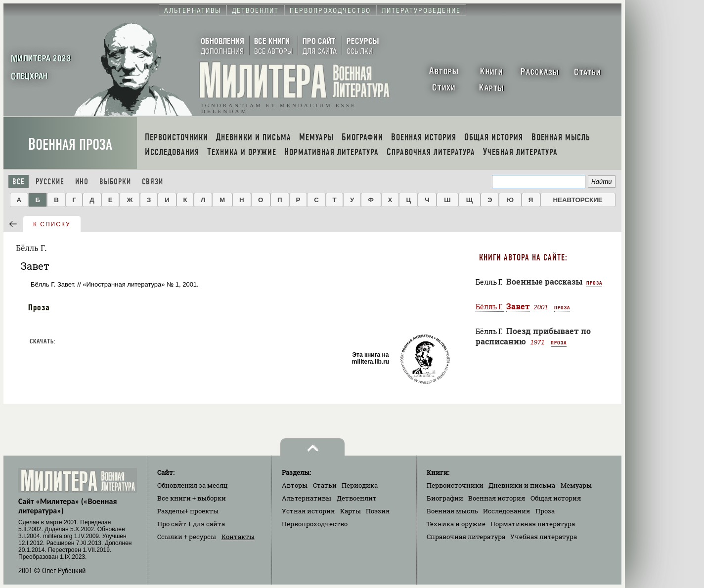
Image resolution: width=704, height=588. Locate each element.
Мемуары (576, 485)
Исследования (506, 511)
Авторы (295, 485)
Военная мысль (452, 511)
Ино (82, 182)
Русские (50, 182)
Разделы (188, 511)
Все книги (192, 498)
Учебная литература (544, 537)
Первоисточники (455, 485)
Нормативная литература (533, 524)
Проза (39, 307)
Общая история (556, 498)
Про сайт (191, 524)
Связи (153, 182)
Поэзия (378, 511)
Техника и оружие (456, 524)
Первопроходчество (315, 524)
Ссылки (187, 537)
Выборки (115, 182)
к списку (52, 224)
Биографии (445, 498)
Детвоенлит (357, 498)
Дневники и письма (522, 485)
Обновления (193, 485)
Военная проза (70, 145)
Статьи (325, 485)
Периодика (360, 485)
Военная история (497, 498)
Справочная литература (466, 537)
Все (19, 182)
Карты (351, 511)
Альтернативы (307, 498)
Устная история (308, 511)
